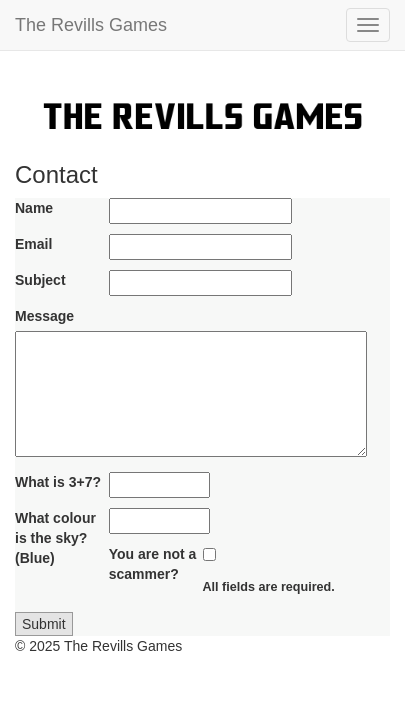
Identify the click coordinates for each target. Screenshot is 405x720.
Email (33, 244)
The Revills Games (91, 25)
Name (34, 208)
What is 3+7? (58, 482)
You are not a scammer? (153, 564)
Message (44, 316)
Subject (40, 280)
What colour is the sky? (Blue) (55, 538)
